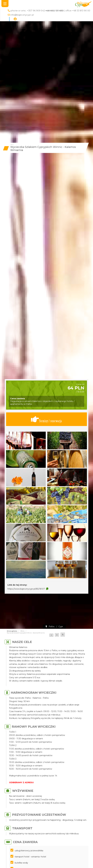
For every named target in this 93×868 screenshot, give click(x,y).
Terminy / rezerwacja (46, 419)
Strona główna (12, 631)
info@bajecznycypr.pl (22, 15)
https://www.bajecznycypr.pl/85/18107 (26, 589)
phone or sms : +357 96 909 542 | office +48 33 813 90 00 (50, 11)
